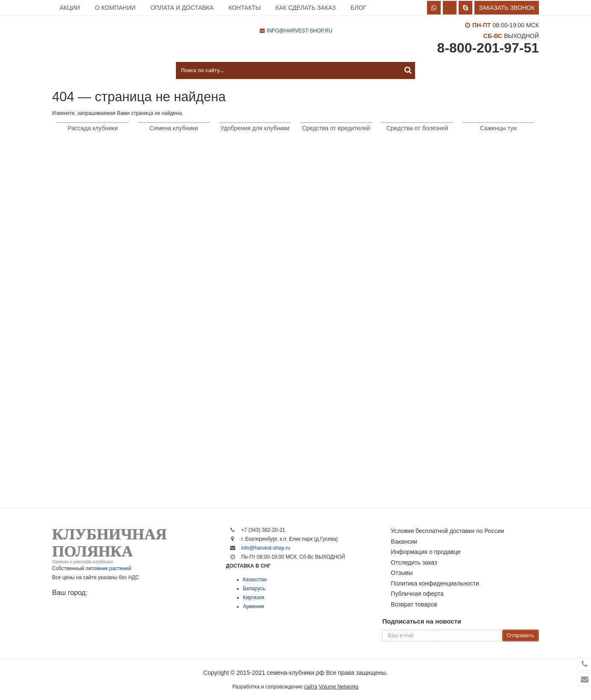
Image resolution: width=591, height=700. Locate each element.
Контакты (245, 8)
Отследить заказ (414, 562)
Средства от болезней (417, 128)
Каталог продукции (95, 70)
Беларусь (254, 589)
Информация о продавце (426, 552)
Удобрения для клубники (255, 128)
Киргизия (254, 597)
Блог (358, 8)
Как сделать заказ (306, 8)
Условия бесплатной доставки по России (447, 531)
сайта (311, 687)
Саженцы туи (498, 128)
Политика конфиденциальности (435, 583)
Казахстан (255, 580)
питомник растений (108, 568)
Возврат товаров (414, 604)
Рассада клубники (92, 128)
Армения (253, 606)
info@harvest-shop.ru (300, 31)
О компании (115, 8)
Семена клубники (174, 128)
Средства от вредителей (336, 128)
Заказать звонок (507, 8)
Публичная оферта (417, 594)
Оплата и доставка (182, 8)
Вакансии (404, 542)
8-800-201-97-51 (488, 48)
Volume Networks (339, 687)
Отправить (521, 635)
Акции (70, 8)
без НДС (129, 577)
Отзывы (402, 573)
